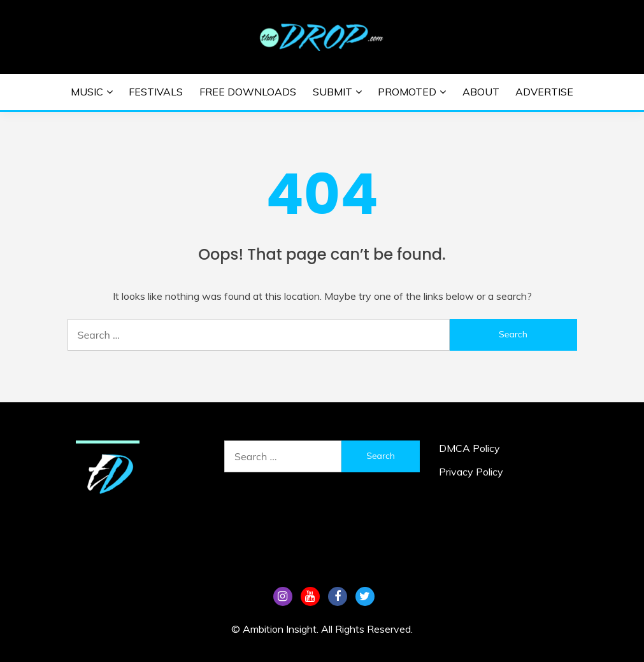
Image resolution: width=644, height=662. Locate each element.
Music (87, 92)
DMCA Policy (469, 448)
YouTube (310, 596)
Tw (365, 596)
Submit (333, 92)
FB (338, 596)
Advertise (544, 92)
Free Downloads (248, 92)
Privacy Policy (471, 472)
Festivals (156, 92)
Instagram (283, 596)
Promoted (407, 92)
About (481, 92)
